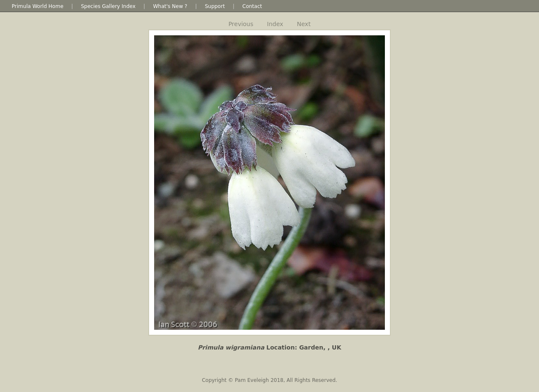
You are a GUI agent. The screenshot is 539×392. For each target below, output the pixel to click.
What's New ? (170, 6)
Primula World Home (38, 6)
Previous (241, 24)
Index (275, 24)
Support (215, 6)
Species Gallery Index (108, 6)
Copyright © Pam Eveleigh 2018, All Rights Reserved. (269, 380)
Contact (252, 6)
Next (304, 24)
